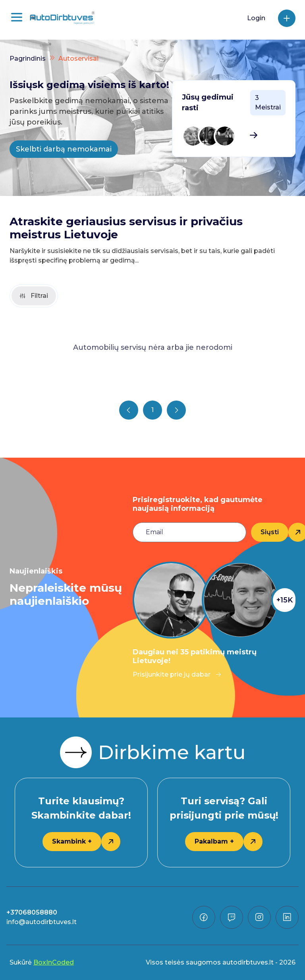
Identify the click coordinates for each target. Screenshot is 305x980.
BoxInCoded (54, 962)
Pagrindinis (28, 58)
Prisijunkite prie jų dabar (177, 674)
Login (256, 18)
